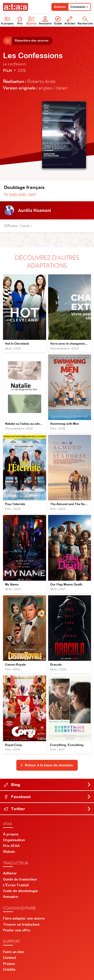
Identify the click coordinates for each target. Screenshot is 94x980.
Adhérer (60, 7)
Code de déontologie (20, 891)
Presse (9, 964)
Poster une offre (17, 930)
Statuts (9, 852)
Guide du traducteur (20, 879)
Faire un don (13, 952)
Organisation (14, 840)
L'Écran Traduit (16, 885)
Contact (10, 958)
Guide (58, 21)
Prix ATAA (11, 846)
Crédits (9, 969)
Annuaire (45, 21)
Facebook (48, 797)
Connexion (79, 7)
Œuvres (31, 21)
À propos (11, 834)
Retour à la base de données (47, 765)
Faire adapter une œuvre (24, 918)
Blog (48, 785)
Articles (70, 21)
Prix (20, 21)
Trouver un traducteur (21, 924)
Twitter (48, 809)
